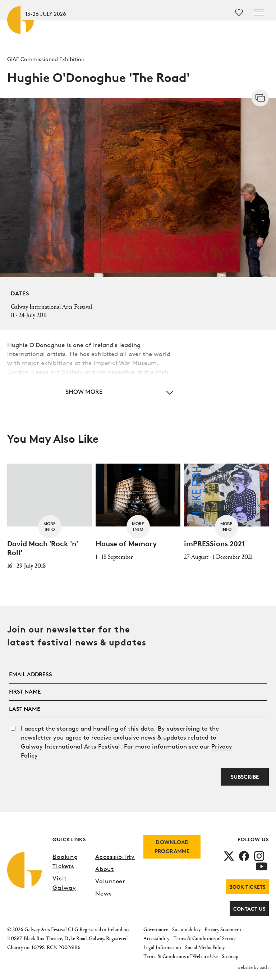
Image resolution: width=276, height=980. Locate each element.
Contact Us (249, 909)
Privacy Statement (223, 929)
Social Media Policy (205, 947)
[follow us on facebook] (244, 855)
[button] (93, 392)
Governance (156, 929)
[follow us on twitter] (229, 855)
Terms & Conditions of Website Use (181, 956)
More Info (50, 526)
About (105, 869)
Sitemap (230, 956)
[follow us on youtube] (262, 866)
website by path (253, 967)
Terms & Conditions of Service (205, 938)
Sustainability (186, 929)
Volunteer (110, 881)
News (104, 893)
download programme (172, 847)
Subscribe (245, 777)
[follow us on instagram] (259, 855)
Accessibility (115, 857)
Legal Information (162, 947)
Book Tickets (247, 887)
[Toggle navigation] (259, 12)
